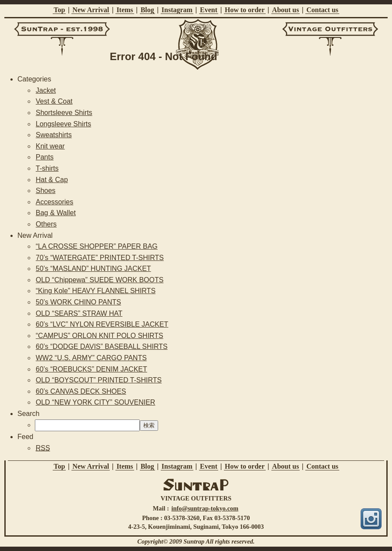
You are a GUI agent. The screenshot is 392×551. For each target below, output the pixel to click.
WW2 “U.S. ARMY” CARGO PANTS (91, 358)
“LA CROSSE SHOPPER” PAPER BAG (97, 246)
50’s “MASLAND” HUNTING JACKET (93, 269)
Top (59, 10)
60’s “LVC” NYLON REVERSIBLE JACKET (102, 324)
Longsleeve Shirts (63, 124)
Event (209, 10)
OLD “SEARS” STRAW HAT (79, 313)
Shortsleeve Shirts (64, 113)
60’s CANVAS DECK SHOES (81, 391)
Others (46, 224)
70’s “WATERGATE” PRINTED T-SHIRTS (100, 258)
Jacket (46, 90)
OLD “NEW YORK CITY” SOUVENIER (95, 402)
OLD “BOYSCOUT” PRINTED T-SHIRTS (99, 380)
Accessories (54, 202)
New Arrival (91, 10)
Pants (45, 157)
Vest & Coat (54, 101)
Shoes (46, 191)
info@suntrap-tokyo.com (205, 508)
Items (125, 10)
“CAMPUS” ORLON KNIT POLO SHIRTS (100, 336)
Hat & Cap (52, 180)
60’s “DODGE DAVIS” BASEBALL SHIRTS (102, 346)
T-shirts (47, 168)
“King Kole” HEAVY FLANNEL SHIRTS (96, 291)
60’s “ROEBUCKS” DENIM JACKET (91, 369)
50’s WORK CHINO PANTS (78, 302)
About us (286, 10)
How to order (245, 10)
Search (29, 414)
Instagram (177, 10)
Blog (147, 10)
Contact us (322, 10)
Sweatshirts (54, 135)
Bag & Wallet (56, 213)
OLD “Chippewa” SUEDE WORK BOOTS (100, 280)
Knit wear (50, 146)
